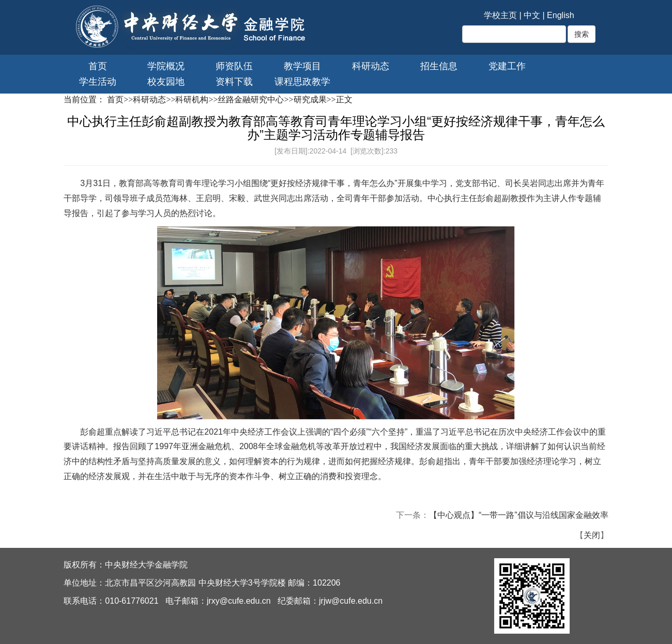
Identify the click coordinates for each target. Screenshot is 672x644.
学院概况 (166, 66)
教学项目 (302, 66)
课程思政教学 (302, 82)
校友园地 (166, 82)
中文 (532, 15)
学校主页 (500, 15)
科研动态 (371, 66)
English (560, 15)
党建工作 (507, 66)
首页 (98, 66)
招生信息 (439, 66)
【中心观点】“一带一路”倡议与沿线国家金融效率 (519, 515)
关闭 (592, 535)
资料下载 (234, 82)
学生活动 (98, 82)
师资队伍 (234, 66)
